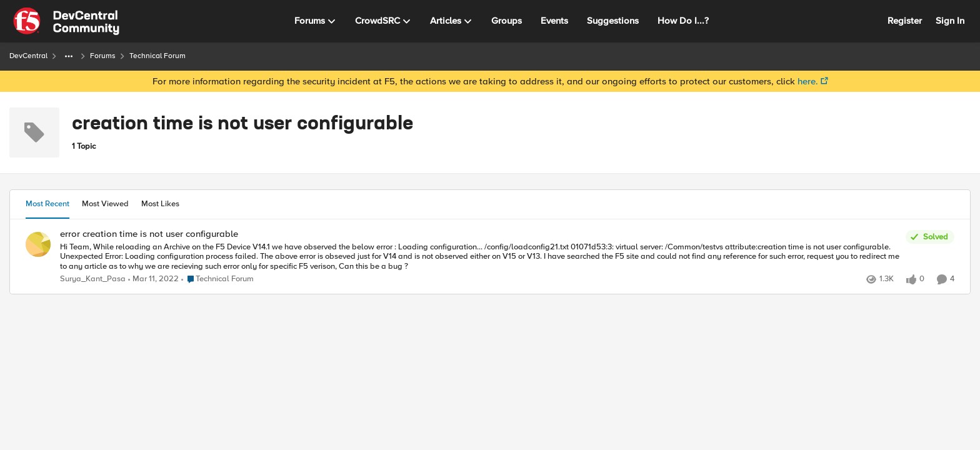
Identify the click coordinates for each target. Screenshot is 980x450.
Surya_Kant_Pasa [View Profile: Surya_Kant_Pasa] (93, 279)
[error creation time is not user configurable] (480, 257)
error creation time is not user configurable (149, 234)
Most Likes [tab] (160, 204)
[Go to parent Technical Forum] (217, 279)
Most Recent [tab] (47, 204)
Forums (103, 56)
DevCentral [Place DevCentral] (28, 56)
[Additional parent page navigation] (69, 56)
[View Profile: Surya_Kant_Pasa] (38, 244)
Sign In (950, 21)
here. (808, 81)
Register (905, 21)
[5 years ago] (153, 279)
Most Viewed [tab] (105, 204)
